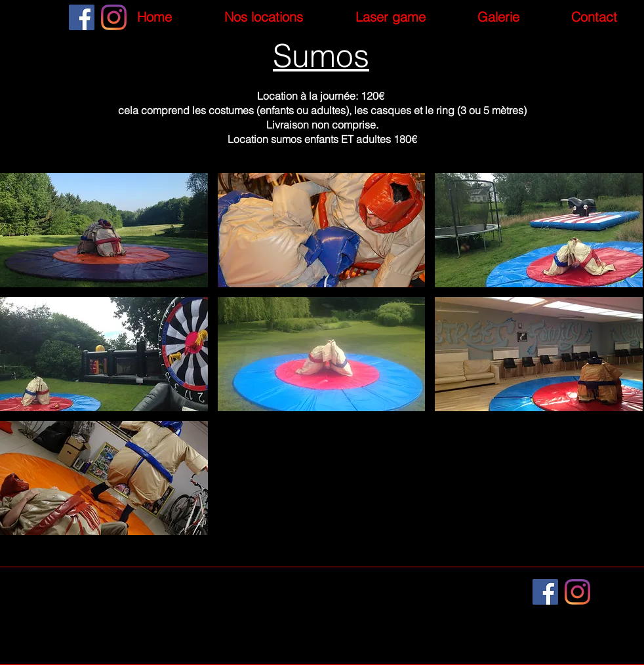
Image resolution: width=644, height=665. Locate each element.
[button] (104, 230)
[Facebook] (82, 17)
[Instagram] (114, 17)
